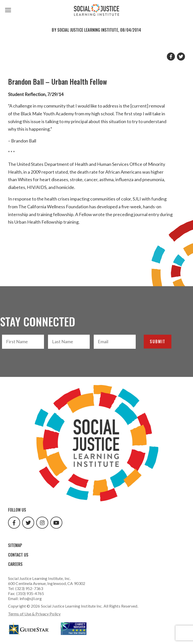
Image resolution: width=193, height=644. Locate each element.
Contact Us (18, 555)
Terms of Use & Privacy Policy (34, 614)
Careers (15, 564)
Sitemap (15, 545)
